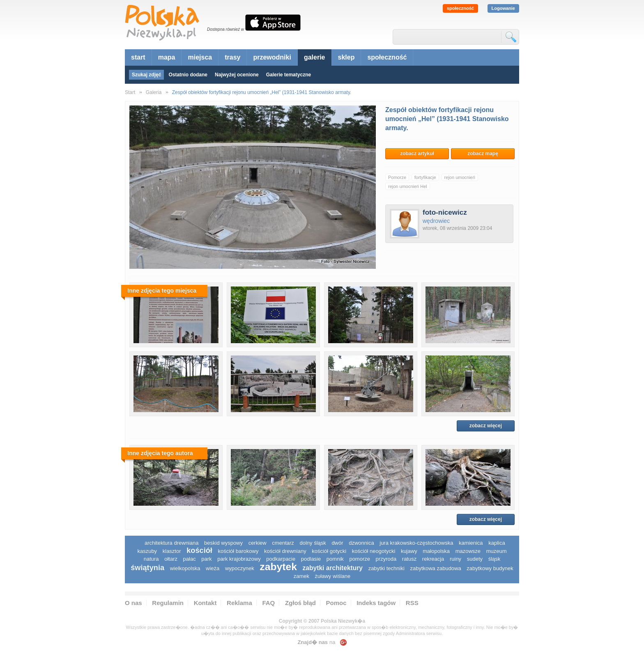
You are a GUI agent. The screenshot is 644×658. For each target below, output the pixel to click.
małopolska (436, 551)
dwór (337, 543)
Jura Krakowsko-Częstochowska (416, 543)
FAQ (268, 603)
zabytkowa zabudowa (435, 568)
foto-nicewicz (445, 212)
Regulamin (168, 603)
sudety (475, 559)
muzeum (497, 551)
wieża (213, 568)
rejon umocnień (460, 177)
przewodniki (272, 57)
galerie (315, 57)
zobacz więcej (486, 426)
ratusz (409, 559)
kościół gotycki (329, 551)
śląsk (494, 559)
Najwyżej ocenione (237, 75)
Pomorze (397, 177)
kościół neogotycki (374, 551)
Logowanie (503, 8)
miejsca (200, 57)
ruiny (455, 559)
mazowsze (468, 551)
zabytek (278, 567)
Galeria (154, 92)
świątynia (147, 568)
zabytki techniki (386, 568)
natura (151, 559)
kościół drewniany (285, 551)
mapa (167, 57)
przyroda (386, 559)
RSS (412, 603)
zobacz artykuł (417, 154)
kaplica (497, 543)
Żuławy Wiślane (333, 576)
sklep (346, 57)
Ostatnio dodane (188, 75)
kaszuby (147, 551)
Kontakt (205, 603)
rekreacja (433, 559)
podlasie (311, 559)
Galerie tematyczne (289, 75)
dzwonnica (361, 543)
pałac (190, 559)
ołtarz (171, 559)
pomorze (360, 559)
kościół (199, 550)
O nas (133, 603)
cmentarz (283, 543)
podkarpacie (281, 559)
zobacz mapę (483, 154)
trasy (232, 57)
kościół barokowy (238, 551)
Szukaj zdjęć (146, 75)
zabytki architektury (333, 568)
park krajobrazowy (239, 559)
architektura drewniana (172, 543)
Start (130, 92)
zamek (301, 576)
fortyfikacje (425, 177)
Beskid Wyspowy (223, 543)
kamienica (471, 543)
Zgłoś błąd (300, 603)
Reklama (239, 603)
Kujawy (409, 551)
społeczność (460, 8)
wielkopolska (185, 568)
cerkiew (258, 543)
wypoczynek (240, 568)
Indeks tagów (376, 603)
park (206, 559)
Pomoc (336, 603)
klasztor (172, 551)
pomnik (335, 559)
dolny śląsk (313, 543)
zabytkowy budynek (490, 568)
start (138, 57)
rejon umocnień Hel (408, 186)
